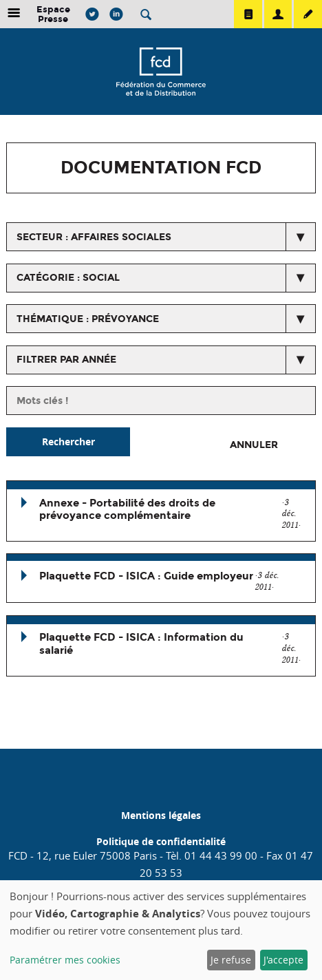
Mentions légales (161, 815)
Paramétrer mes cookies (65, 960)
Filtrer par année (66, 360)
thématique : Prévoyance (88, 319)
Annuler (254, 445)
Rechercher (68, 441)
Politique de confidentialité (161, 841)
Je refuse (231, 960)
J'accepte (283, 960)
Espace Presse (53, 14)
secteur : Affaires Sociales (94, 237)
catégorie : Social (68, 278)
